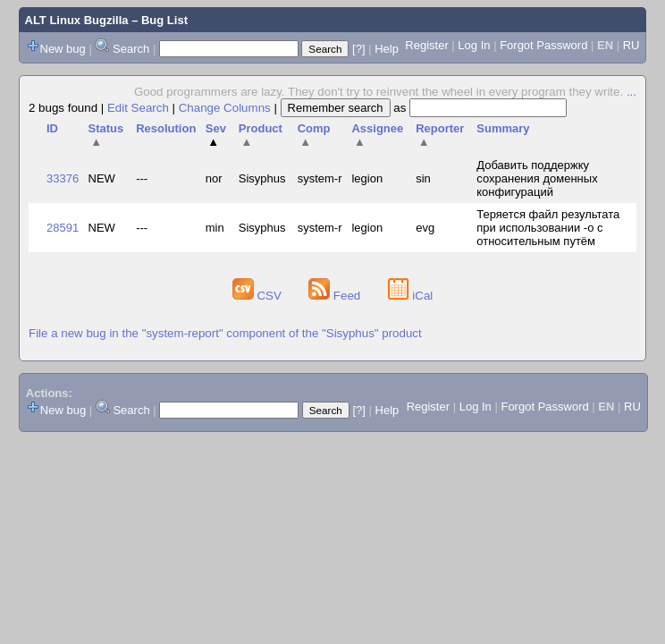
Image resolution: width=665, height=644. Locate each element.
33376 (63, 178)
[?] (358, 49)
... (631, 92)
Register (426, 45)
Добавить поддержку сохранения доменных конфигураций (537, 178)
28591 (63, 228)
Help (387, 49)
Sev (216, 135)
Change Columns (225, 108)
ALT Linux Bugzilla (77, 20)
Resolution (166, 128)
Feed (336, 296)
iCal (411, 296)
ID (52, 128)
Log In (474, 45)
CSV (259, 296)
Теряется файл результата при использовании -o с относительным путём (548, 228)
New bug (63, 49)
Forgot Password (543, 45)
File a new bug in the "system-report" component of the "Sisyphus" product (225, 333)
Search (131, 49)
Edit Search (138, 108)
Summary (503, 128)
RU (631, 45)
